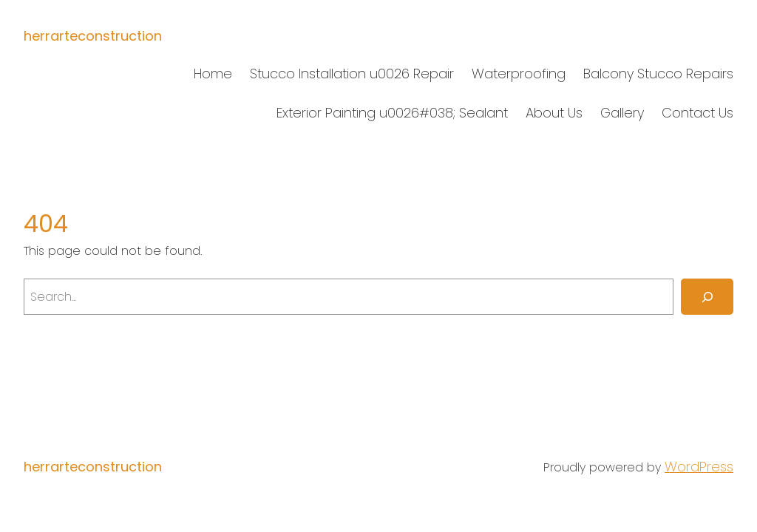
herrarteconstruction (93, 36)
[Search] (707, 297)
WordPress (699, 467)
